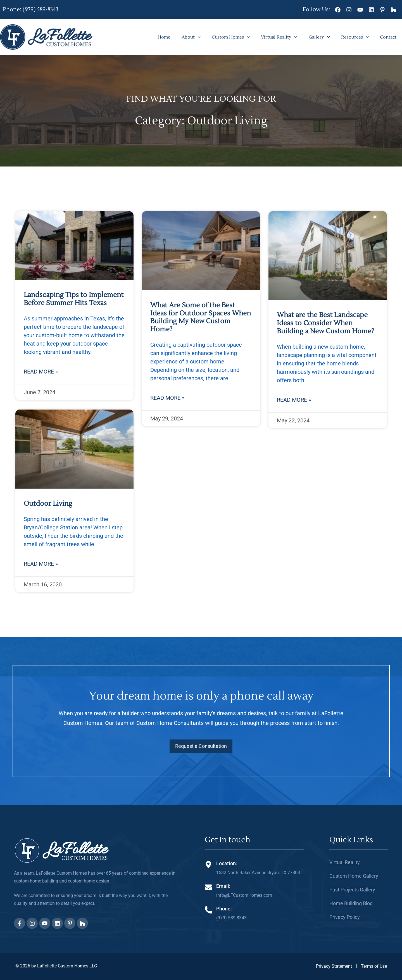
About (191, 37)
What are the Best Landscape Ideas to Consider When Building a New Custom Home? (325, 323)
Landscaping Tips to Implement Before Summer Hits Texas (74, 299)
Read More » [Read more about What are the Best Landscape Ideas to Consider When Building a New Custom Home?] (294, 400)
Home (164, 37)
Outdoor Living (48, 504)
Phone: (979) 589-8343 (31, 9)
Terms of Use (374, 966)
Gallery (319, 37)
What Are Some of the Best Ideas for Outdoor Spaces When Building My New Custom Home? (201, 317)
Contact (388, 37)
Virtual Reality (279, 37)
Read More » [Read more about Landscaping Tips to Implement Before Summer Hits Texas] (41, 372)
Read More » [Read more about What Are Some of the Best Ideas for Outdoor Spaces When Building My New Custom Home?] (167, 398)
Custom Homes (231, 37)
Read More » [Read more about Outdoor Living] (41, 564)
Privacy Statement (334, 966)
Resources (355, 37)
